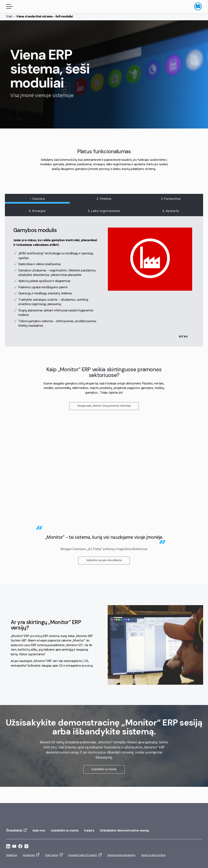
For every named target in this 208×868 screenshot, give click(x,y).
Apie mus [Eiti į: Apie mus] (39, 831)
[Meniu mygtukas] (9, 6)
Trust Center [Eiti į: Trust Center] (51, 855)
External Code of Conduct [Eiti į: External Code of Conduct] (83, 855)
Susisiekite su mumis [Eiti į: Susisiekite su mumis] (104, 785)
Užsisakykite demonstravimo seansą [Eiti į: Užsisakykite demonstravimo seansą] (124, 831)
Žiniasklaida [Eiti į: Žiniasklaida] (14, 831)
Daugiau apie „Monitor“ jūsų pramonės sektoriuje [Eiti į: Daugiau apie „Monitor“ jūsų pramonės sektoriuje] (104, 424)
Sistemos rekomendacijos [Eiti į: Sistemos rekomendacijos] (121, 855)
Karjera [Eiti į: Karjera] (89, 831)
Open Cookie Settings (153, 855)
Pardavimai (170, 199)
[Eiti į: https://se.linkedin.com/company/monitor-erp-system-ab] (8, 847)
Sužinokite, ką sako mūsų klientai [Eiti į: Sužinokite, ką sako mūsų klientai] (104, 577)
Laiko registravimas (104, 211)
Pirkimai (104, 199)
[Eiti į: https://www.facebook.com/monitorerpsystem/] (20, 847)
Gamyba (38, 199)
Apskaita (170, 211)
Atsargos (38, 211)
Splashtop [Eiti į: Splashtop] (12, 855)
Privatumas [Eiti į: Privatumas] (29, 855)
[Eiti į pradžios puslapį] (198, 6)
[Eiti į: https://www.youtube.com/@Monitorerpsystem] (14, 847)
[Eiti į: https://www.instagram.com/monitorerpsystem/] (26, 847)
